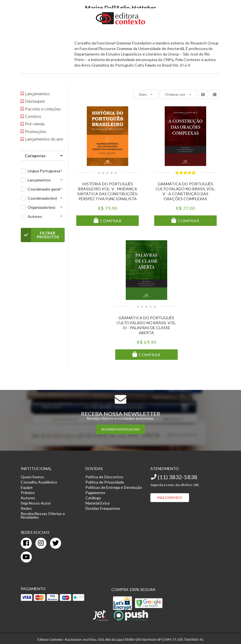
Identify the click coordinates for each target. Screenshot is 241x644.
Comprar (110, 221)
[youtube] (26, 557)
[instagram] (41, 543)
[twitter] (56, 543)
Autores (35, 216)
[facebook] (26, 543)
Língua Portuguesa (44, 171)
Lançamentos (39, 180)
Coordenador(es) (42, 198)
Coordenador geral (44, 189)
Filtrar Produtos (40, 235)
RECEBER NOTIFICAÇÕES (120, 429)
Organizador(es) (41, 207)
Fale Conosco (170, 497)
